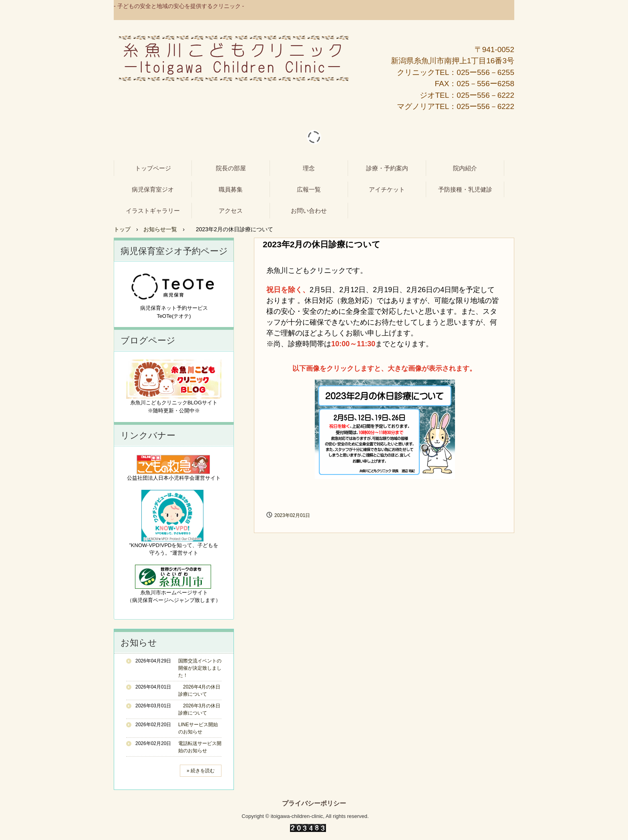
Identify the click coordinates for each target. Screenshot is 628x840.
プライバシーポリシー (314, 804)
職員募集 (231, 189)
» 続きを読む (201, 771)
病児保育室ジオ (153, 189)
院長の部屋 (231, 168)
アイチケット (387, 189)
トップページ (153, 168)
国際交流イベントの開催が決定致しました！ (200, 668)
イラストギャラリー (153, 211)
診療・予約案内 (387, 168)
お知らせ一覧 (160, 229)
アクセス (231, 211)
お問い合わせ (309, 211)
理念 (309, 168)
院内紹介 (465, 168)
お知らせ (139, 643)
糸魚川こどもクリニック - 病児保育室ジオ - (233, 59)
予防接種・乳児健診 (465, 189)
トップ (122, 229)
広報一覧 (309, 189)
